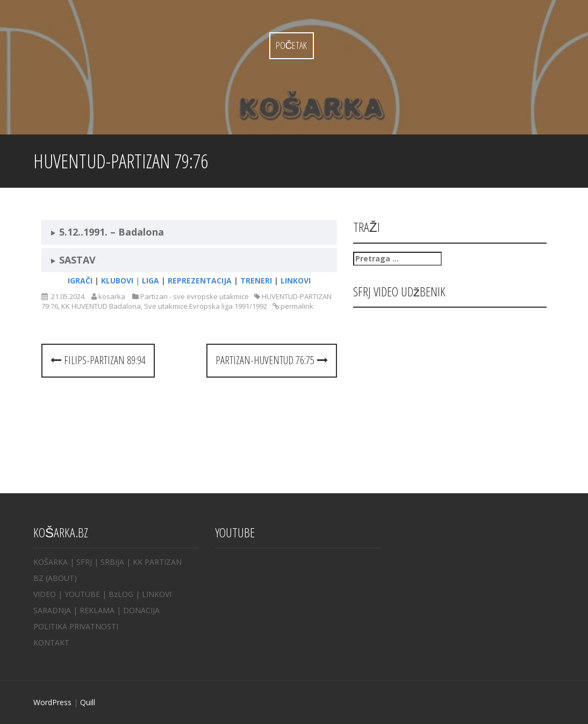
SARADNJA (52, 610)
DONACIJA (141, 610)
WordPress (52, 702)
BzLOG (121, 594)
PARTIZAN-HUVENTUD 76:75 (272, 360)
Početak (292, 45)
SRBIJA (112, 562)
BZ (38, 578)
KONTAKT (51, 643)
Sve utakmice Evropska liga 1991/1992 (206, 306)
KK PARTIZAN (157, 562)
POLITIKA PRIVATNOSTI (76, 626)
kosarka (112, 296)
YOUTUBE (82, 594)
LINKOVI (157, 594)
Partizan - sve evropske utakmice (195, 296)
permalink (296, 306)
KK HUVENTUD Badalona (101, 306)
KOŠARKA (51, 562)
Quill (88, 702)
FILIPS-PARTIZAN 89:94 (98, 360)
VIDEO (45, 594)
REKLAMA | (101, 610)
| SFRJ (81, 562)
